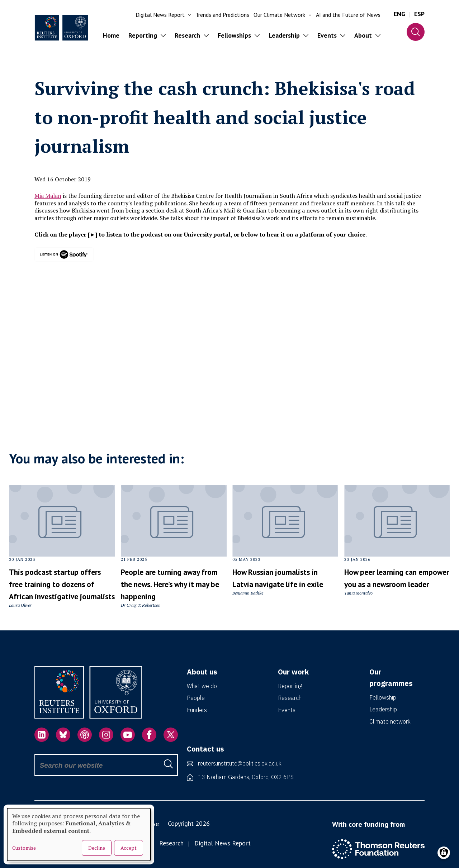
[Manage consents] (444, 853)
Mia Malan (48, 196)
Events (287, 710)
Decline (97, 848)
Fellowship (383, 697)
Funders (197, 710)
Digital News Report (223, 843)
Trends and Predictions (222, 15)
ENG (400, 14)
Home (111, 35)
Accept (129, 848)
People (196, 698)
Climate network (390, 721)
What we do (202, 686)
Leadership (383, 709)
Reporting (290, 686)
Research (290, 698)
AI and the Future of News (348, 15)
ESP (419, 14)
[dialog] (79, 834)
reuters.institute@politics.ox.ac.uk (240, 763)
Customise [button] (24, 848)
